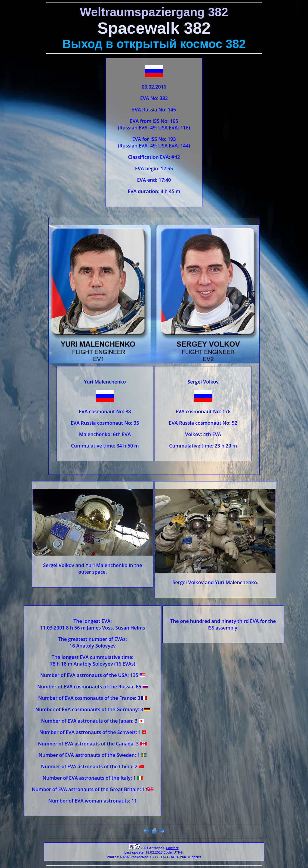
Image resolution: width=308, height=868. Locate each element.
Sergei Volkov (203, 382)
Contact (172, 848)
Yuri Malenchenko (105, 382)
